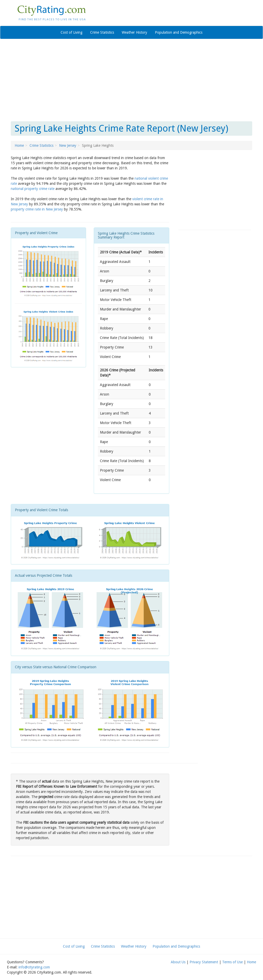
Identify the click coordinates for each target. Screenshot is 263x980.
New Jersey (68, 145)
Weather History (134, 32)
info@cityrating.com (34, 967)
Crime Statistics (102, 32)
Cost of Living (72, 32)
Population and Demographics (179, 32)
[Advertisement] (131, 80)
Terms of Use (232, 962)
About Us (178, 962)
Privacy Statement (204, 962)
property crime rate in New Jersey (37, 209)
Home (19, 145)
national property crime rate (33, 189)
